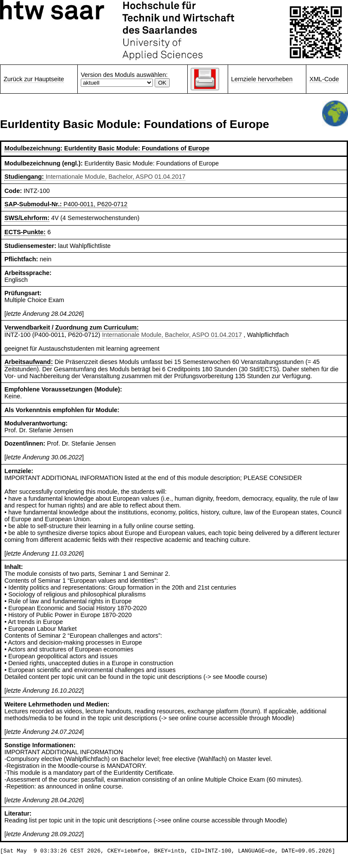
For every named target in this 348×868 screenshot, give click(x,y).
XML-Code (324, 79)
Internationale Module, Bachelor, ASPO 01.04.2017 (116, 177)
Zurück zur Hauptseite (34, 79)
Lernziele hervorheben (262, 79)
